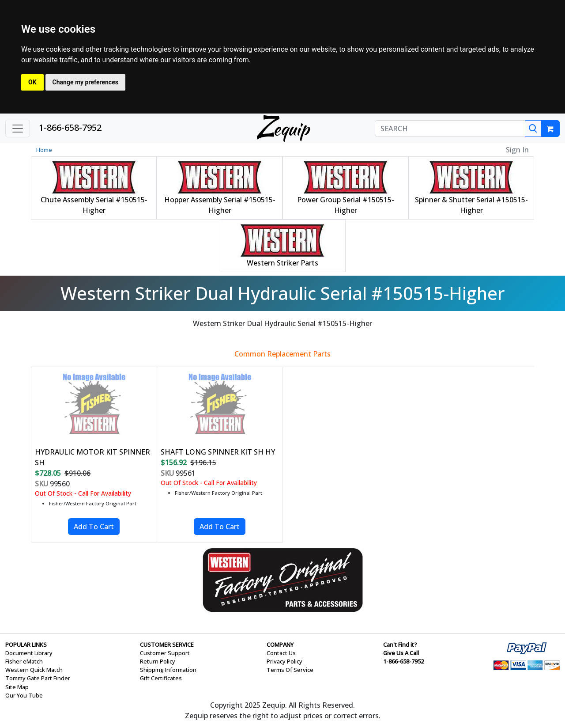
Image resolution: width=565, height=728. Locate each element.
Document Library (29, 653)
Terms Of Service (290, 670)
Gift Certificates (161, 678)
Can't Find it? (400, 645)
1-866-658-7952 (70, 127)
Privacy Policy (284, 661)
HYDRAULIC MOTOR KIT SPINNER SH (92, 457)
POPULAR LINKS (26, 645)
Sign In (517, 150)
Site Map (17, 687)
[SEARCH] (450, 129)
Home (44, 150)
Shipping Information (168, 670)
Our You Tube (24, 695)
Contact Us (281, 653)
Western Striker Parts (282, 263)
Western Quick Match (34, 670)
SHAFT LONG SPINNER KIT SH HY (218, 452)
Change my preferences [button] (85, 82)
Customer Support (165, 653)
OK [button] (32, 82)
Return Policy (158, 661)
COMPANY (280, 645)
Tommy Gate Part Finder (38, 678)
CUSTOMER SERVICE (167, 645)
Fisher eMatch (24, 661)
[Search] (533, 129)
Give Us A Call (401, 653)
